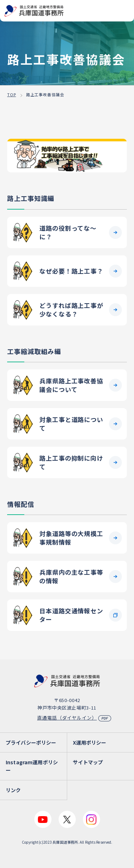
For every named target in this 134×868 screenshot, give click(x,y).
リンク (13, 790)
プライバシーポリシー (31, 742)
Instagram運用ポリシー (32, 766)
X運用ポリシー (90, 742)
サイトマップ (88, 762)
